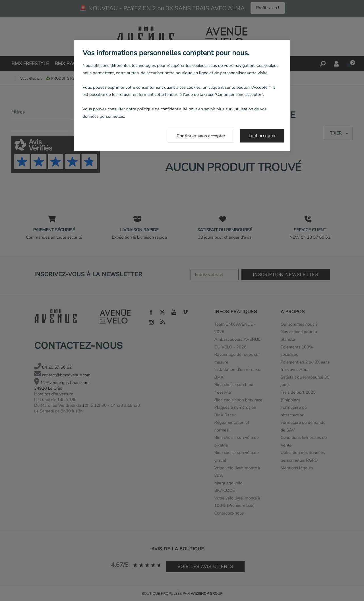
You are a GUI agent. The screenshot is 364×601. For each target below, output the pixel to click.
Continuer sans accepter (201, 136)
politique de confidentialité (162, 109)
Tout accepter (262, 136)
